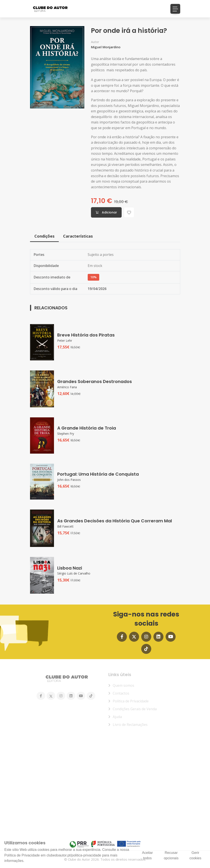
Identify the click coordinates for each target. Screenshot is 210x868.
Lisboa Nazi (70, 568)
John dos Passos (69, 480)
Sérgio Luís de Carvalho (74, 573)
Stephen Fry (66, 434)
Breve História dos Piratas (86, 335)
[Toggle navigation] (175, 9)
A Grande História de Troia (87, 428)
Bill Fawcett (65, 526)
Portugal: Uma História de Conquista (98, 474)
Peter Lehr (65, 341)
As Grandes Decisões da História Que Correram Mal (115, 521)
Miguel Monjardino (106, 44)
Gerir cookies (195, 856)
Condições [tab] (44, 236)
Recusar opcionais (171, 856)
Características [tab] (78, 236)
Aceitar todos (147, 856)
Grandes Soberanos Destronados (95, 382)
